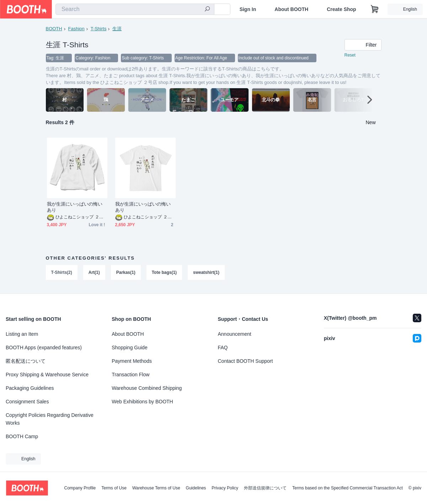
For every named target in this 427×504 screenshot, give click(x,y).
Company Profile (80, 488)
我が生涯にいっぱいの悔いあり (75, 207)
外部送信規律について (265, 488)
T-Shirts (99, 29)
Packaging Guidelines (30, 388)
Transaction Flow (130, 375)
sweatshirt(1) (206, 273)
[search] (207, 10)
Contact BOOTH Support (245, 361)
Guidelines (196, 488)
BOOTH (54, 29)
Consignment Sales (27, 402)
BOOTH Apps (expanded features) (44, 348)
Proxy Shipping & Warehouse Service (47, 375)
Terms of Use (114, 488)
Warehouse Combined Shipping (147, 388)
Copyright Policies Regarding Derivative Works (50, 419)
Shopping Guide (129, 348)
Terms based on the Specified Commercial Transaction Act (348, 488)
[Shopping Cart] (375, 9)
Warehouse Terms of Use (156, 488)
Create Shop (341, 9)
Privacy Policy (225, 488)
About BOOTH (291, 9)
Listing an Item (22, 334)
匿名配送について (26, 361)
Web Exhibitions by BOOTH (142, 402)
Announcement (235, 334)
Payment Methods (132, 361)
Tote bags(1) (164, 273)
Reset (350, 55)
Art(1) (94, 273)
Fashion (76, 29)
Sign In (248, 9)
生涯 (117, 29)
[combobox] (135, 9)
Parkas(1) (126, 273)
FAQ (223, 348)
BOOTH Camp (22, 436)
